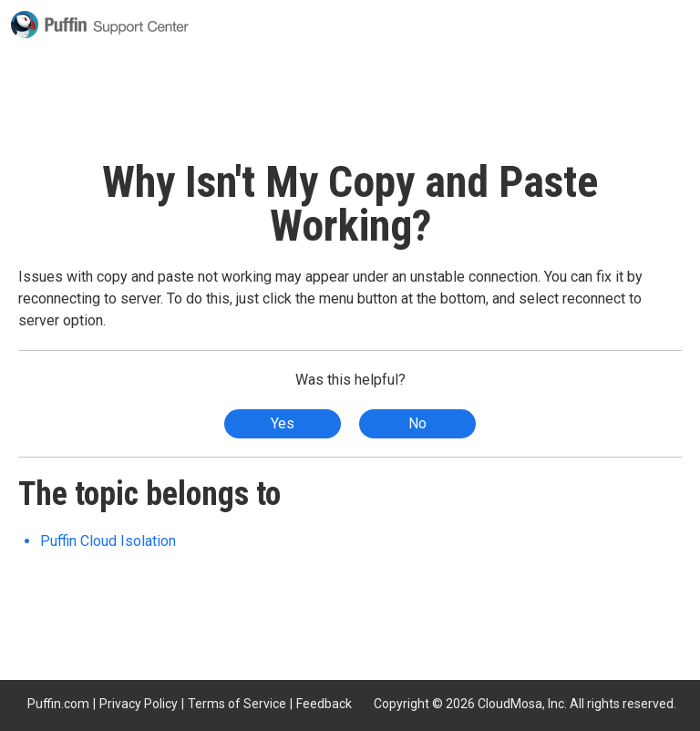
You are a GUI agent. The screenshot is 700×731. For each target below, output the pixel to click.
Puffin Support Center (100, 25)
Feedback (324, 704)
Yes (283, 423)
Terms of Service (237, 704)
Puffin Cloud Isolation (108, 541)
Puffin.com (58, 704)
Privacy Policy (139, 704)
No (417, 423)
